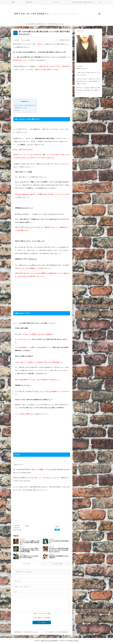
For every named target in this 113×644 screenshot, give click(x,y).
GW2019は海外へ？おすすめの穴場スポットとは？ (26, 632)
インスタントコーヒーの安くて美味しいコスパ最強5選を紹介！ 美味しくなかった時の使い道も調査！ (29, 550)
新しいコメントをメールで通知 (42, 613)
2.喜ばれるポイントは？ (21, 108)
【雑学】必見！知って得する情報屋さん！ (32, 14)
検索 (102, 1)
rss (99, 14)
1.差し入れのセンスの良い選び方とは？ (25, 105)
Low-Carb (76, 641)
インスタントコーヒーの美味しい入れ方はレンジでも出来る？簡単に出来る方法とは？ (29, 542)
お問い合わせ (29, 2)
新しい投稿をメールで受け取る (42, 618)
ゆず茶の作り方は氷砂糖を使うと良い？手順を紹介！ (59, 557)
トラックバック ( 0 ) (57, 564)
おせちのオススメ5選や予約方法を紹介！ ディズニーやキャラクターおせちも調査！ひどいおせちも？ (59, 550)
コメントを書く (26, 40)
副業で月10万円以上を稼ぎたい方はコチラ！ (84, 2)
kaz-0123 (17, 40)
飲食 (28, 526)
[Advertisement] (29, 86)
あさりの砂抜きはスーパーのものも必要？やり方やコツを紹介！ (29, 557)
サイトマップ (56, 2)
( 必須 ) (18, 581)
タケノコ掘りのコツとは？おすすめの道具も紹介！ (57, 632)
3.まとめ (17, 110)
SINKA (70, 641)
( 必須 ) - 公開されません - (23, 587)
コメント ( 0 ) (26, 564)
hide (28, 101)
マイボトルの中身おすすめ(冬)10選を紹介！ (59, 542)
